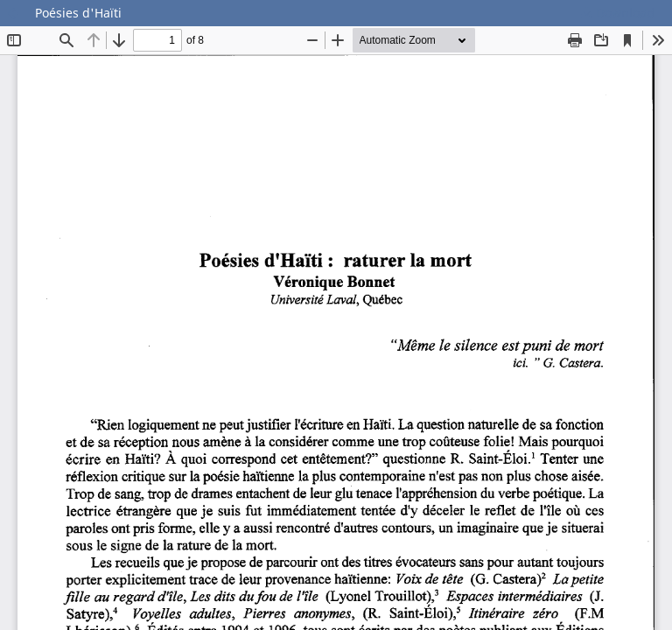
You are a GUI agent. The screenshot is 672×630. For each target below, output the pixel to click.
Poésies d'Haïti (78, 13)
